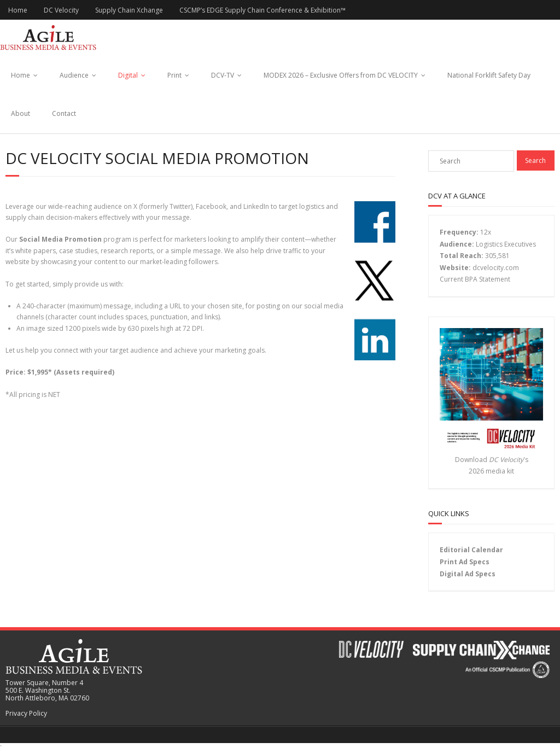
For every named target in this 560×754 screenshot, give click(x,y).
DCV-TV (223, 75)
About (21, 113)
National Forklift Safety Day (489, 75)
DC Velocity (61, 10)
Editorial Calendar (471, 550)
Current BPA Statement (475, 279)
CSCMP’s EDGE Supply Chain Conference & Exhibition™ (262, 10)
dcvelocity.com (496, 268)
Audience (74, 75)
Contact (64, 113)
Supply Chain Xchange (129, 10)
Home (18, 10)
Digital (128, 75)
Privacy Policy (26, 713)
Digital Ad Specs (468, 574)
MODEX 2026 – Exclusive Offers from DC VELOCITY (341, 75)
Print (174, 75)
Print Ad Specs (465, 562)
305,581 (497, 256)
